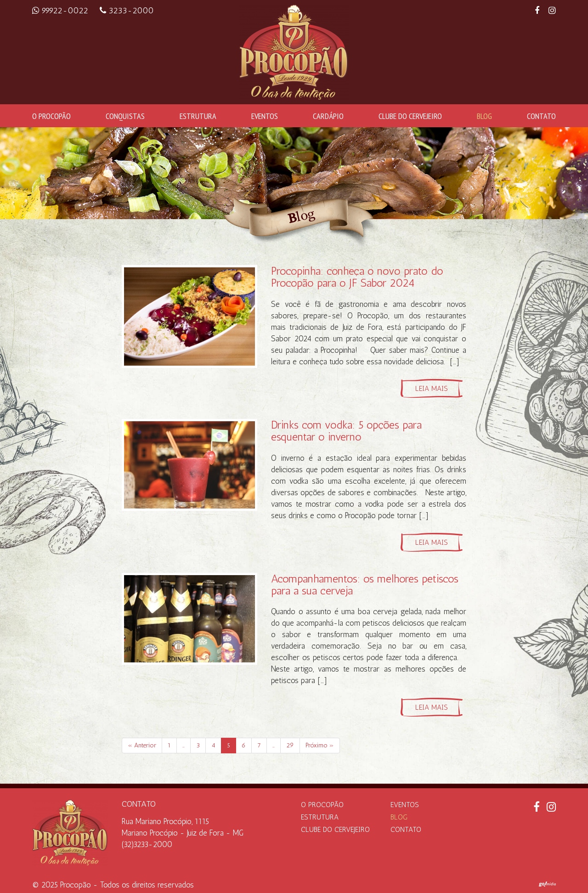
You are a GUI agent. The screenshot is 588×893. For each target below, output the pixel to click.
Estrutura (198, 116)
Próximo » (320, 745)
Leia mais (432, 389)
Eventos (265, 116)
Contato (541, 116)
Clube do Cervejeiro (410, 116)
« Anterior (142, 745)
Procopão (76, 885)
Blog (484, 116)
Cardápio (328, 116)
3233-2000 (127, 11)
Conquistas (125, 116)
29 (290, 745)
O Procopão (51, 116)
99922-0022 (61, 11)
